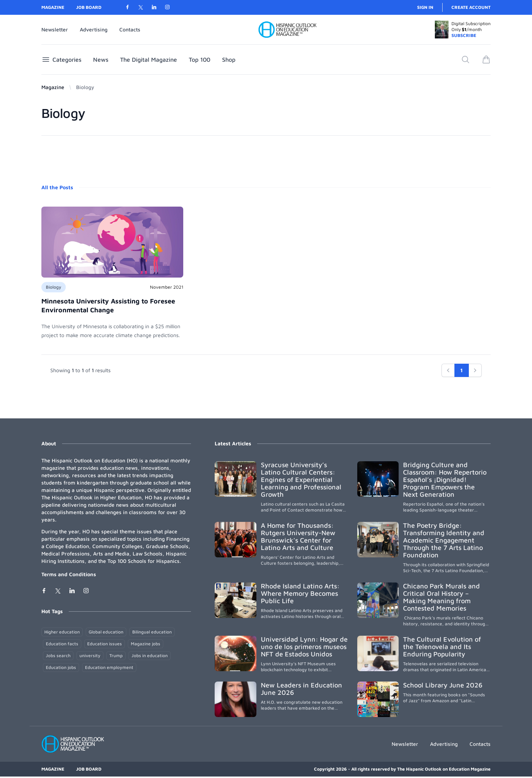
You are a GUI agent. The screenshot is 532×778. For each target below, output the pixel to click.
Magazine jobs (146, 644)
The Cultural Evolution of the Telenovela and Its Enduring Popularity (442, 647)
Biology (54, 287)
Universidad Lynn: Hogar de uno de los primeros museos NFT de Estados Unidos (304, 647)
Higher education (62, 632)
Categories (61, 60)
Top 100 (199, 60)
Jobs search (58, 655)
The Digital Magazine (149, 60)
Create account (471, 7)
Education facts (62, 644)
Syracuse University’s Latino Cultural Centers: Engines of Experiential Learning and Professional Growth (301, 480)
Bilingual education (152, 632)
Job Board (89, 7)
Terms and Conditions (69, 574)
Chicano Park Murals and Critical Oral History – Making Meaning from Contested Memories (441, 597)
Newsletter (55, 29)
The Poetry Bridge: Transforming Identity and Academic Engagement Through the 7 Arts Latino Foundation (444, 540)
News (101, 60)
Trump (116, 655)
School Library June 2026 (443, 685)
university (90, 655)
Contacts (130, 29)
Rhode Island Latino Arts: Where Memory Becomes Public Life (300, 593)
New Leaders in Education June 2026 (301, 689)
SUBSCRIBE (464, 35)
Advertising (94, 29)
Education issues (105, 644)
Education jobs (61, 667)
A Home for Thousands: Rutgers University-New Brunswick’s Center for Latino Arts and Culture (298, 536)
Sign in (425, 7)
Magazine (53, 7)
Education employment (109, 667)
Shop (229, 60)
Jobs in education (150, 655)
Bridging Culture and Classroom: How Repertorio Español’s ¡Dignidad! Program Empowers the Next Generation (445, 480)
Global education (106, 632)
